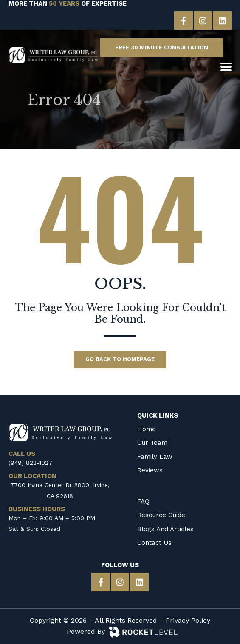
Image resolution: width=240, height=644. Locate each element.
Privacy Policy (188, 620)
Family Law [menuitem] (155, 455)
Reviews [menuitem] (150, 469)
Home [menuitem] (147, 428)
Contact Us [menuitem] (154, 542)
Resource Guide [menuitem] (161, 514)
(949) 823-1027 (30, 461)
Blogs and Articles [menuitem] (165, 528)
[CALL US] (196, 68)
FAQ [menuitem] (143, 501)
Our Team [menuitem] (152, 442)
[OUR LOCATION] (211, 68)
